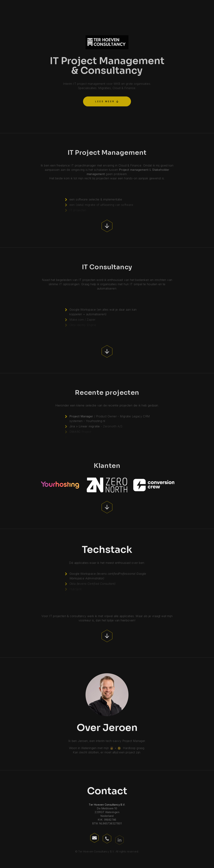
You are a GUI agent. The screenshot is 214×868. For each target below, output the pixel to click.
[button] (107, 101)
